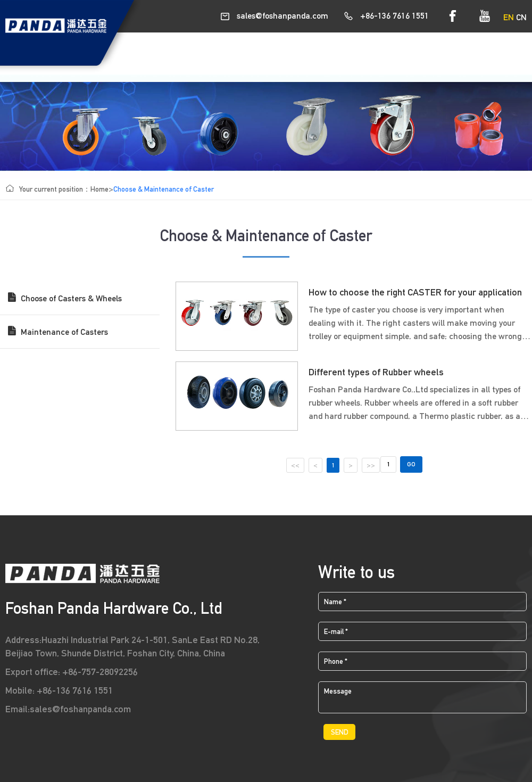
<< (295, 465)
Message (338, 691)
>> (370, 465)
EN (509, 17)
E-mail (336, 631)
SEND (340, 732)
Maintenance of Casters (58, 330)
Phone (336, 661)
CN (521, 17)
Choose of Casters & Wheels (65, 297)
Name (335, 602)
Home (99, 189)
